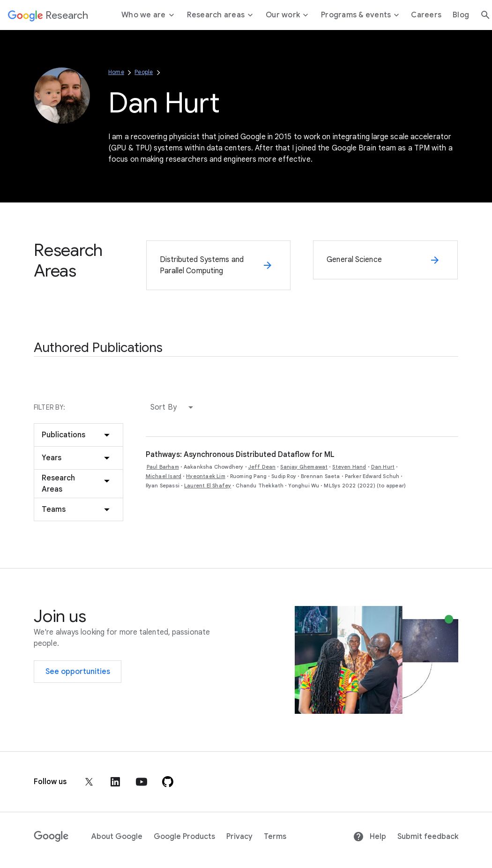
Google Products (184, 837)
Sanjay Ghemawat (304, 467)
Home (116, 72)
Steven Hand (349, 467)
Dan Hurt (383, 467)
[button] (174, 407)
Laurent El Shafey (208, 486)
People (144, 72)
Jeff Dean (262, 467)
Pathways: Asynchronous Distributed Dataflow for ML (240, 455)
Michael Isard (164, 476)
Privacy (239, 837)
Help (369, 837)
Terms (275, 837)
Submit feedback (428, 837)
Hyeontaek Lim (206, 476)
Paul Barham (163, 467)
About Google (117, 837)
